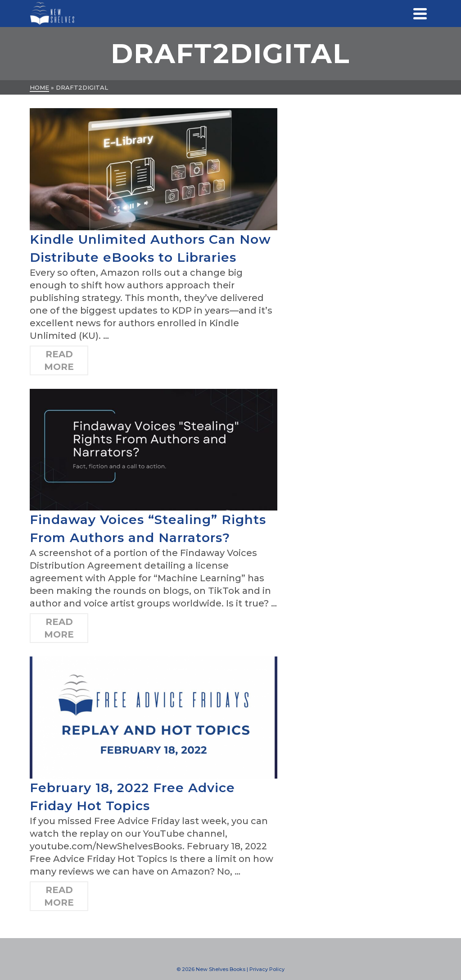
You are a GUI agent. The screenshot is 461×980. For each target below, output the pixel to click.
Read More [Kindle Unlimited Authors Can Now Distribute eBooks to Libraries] (59, 360)
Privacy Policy (267, 969)
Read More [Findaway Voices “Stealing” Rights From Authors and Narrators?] (59, 628)
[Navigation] (420, 14)
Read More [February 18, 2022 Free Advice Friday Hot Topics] (59, 896)
